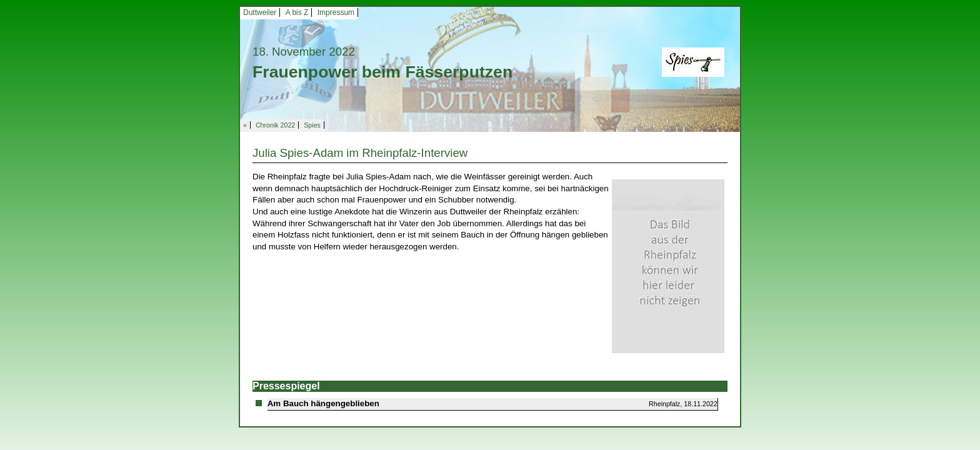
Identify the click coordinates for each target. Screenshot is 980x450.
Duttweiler (260, 12)
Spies (312, 125)
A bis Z (297, 12)
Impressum (336, 12)
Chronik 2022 (275, 125)
